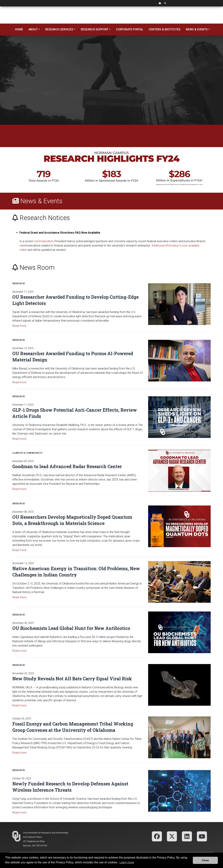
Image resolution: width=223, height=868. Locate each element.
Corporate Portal (130, 29)
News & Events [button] (197, 29)
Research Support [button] (95, 29)
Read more (19, 326)
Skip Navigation (0, 7)
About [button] (33, 29)
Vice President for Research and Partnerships (46, 833)
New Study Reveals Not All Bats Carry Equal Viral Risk (72, 679)
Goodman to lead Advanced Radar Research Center (67, 466)
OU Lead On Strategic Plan (61, 144)
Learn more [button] (127, 862)
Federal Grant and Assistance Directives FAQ (162, 144)
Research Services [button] (59, 29)
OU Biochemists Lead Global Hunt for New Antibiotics (71, 628)
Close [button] (205, 860)
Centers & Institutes (165, 29)
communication (43, 241)
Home (19, 29)
